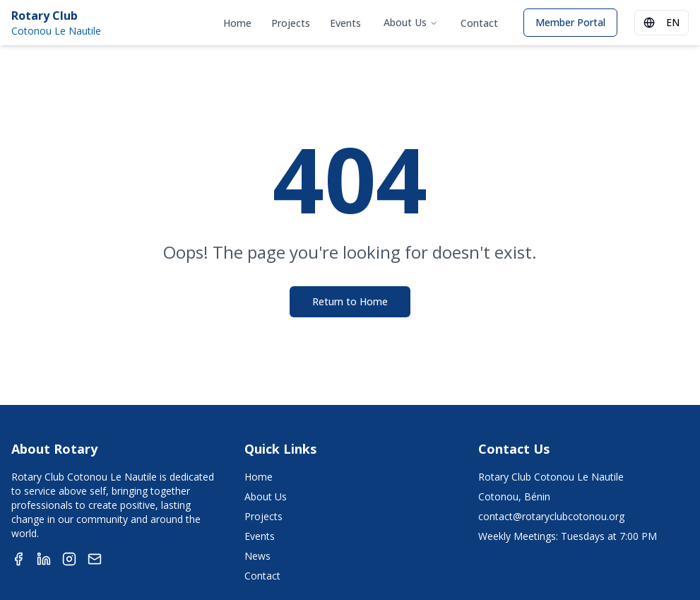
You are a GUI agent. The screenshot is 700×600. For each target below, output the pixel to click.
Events (345, 23)
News (257, 556)
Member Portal (570, 22)
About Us (411, 22)
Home (237, 23)
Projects (291, 23)
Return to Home (350, 301)
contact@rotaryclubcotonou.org (551, 516)
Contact (479, 23)
